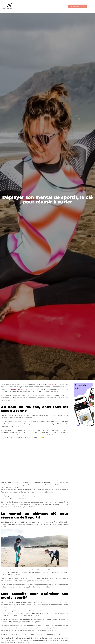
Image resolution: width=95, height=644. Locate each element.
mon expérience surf (47, 384)
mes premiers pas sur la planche (20, 389)
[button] (92, 6)
